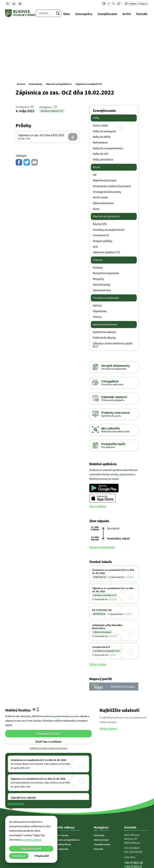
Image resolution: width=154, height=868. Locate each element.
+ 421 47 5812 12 (133, 806)
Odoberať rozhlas (48, 673)
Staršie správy (16, 743)
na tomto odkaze (27, 840)
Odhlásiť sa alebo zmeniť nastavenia (48, 688)
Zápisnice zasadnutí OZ (52, 50)
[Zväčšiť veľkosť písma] (119, 4)
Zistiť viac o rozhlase (48, 681)
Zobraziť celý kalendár (102, 486)
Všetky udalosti (108, 668)
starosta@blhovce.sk (136, 817)
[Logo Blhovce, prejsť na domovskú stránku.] (20, 13)
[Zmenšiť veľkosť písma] (109, 4)
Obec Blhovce (114, 855)
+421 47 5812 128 (133, 802)
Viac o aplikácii (98, 445)
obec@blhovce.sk (134, 813)
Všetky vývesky (98, 603)
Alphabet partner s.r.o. (109, 850)
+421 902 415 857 (133, 810)
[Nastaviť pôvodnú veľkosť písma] (114, 4)
